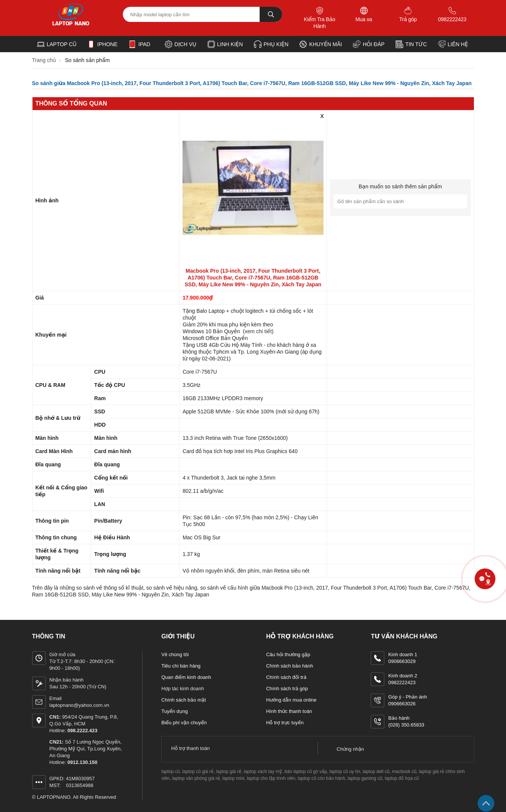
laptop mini (234, 778)
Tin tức (411, 44)
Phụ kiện (271, 44)
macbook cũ (404, 772)
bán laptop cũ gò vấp (306, 772)
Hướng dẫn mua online (291, 700)
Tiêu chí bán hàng (181, 666)
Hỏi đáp (369, 44)
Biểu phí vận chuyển (184, 723)
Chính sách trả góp (287, 689)
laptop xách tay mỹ (263, 772)
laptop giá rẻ (229, 772)
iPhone (102, 44)
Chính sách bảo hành (289, 666)
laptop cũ (171, 772)
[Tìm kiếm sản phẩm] (203, 14)
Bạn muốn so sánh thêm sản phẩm (400, 186)
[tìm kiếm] (271, 14)
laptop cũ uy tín (345, 772)
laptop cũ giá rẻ (198, 772)
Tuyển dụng (175, 711)
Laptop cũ (57, 44)
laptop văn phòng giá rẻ (196, 778)
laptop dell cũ (376, 772)
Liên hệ (453, 44)
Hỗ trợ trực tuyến (285, 723)
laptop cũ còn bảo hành (321, 778)
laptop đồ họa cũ (402, 778)
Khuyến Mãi (321, 44)
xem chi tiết (258, 331)
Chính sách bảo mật (184, 700)
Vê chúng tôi (175, 654)
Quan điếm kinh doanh (186, 677)
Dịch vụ (181, 44)
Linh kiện (225, 44)
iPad (139, 44)
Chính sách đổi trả (286, 677)
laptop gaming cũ (365, 778)
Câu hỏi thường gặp (288, 654)
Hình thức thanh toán (289, 711)
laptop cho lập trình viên (271, 778)
